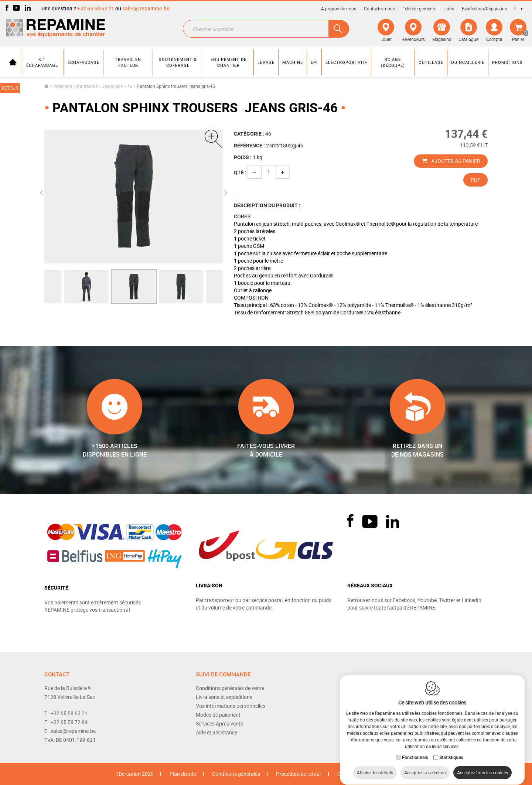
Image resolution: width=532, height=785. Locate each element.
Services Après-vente (219, 723)
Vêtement (63, 86)
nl (523, 8)
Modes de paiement (218, 715)
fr (515, 8)
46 (130, 86)
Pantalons (87, 86)
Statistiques (451, 750)
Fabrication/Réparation (485, 8)
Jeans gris (112, 86)
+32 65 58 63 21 (96, 8)
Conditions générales (236, 774)
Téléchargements (420, 8)
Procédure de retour (299, 774)
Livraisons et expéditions (224, 697)
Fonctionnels (415, 750)
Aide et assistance (216, 732)
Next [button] (224, 193)
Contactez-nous (379, 8)
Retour (10, 88)
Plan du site (183, 774)
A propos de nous (339, 8)
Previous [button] (42, 193)
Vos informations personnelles (231, 706)
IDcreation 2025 (135, 774)
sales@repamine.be (146, 8)
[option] (134, 287)
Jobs (449, 8)
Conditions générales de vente (230, 688)
